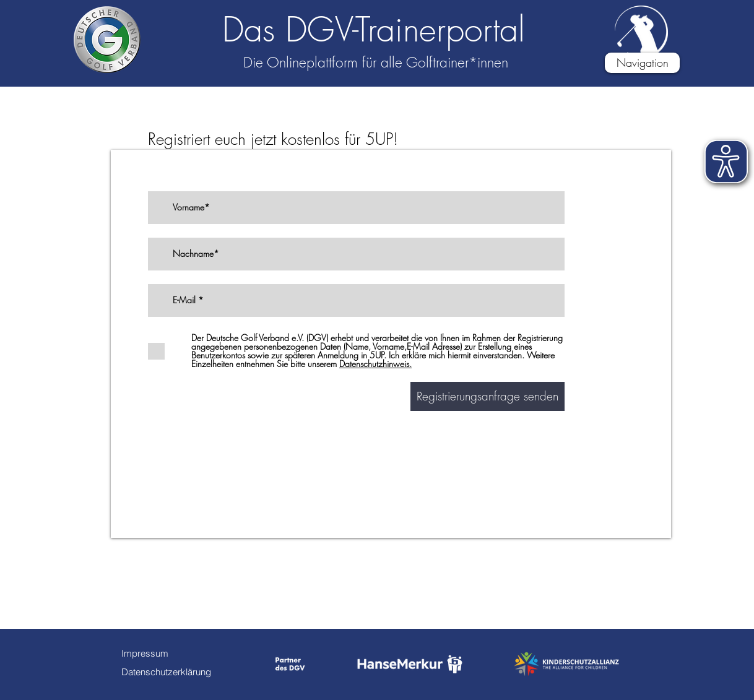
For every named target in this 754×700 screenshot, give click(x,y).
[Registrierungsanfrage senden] (487, 396)
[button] (642, 63)
